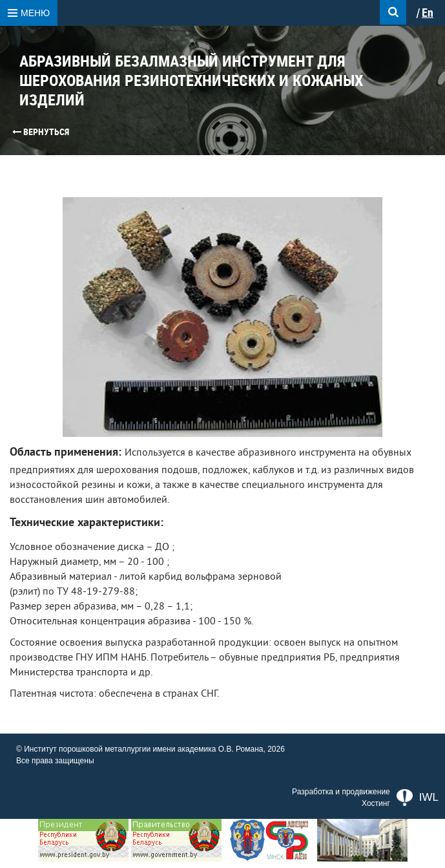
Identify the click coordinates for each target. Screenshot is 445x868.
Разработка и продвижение (341, 792)
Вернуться (41, 132)
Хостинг (376, 803)
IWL (418, 798)
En (428, 13)
